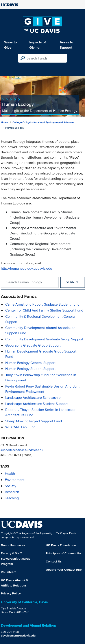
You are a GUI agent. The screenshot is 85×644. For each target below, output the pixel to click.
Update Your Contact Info (64, 570)
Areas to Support (66, 45)
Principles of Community (63, 553)
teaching (12, 498)
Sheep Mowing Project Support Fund (34, 421)
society (11, 486)
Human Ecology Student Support (30, 369)
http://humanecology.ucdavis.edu (27, 268)
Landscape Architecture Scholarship (33, 398)
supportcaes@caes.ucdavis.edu (22, 450)
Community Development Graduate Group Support (44, 339)
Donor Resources (13, 545)
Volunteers (9, 572)
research (12, 492)
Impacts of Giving (38, 45)
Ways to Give (10, 45)
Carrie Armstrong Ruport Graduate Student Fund (42, 304)
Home (5, 122)
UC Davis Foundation (61, 545)
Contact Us (54, 561)
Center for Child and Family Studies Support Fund (44, 310)
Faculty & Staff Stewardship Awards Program (16, 559)
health (10, 474)
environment (15, 480)
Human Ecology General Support (30, 363)
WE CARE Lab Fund (20, 427)
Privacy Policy (11, 593)
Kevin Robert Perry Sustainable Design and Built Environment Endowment (42, 389)
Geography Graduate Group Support (33, 345)
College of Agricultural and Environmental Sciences (43, 122)
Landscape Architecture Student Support (37, 404)
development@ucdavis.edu (18, 636)
